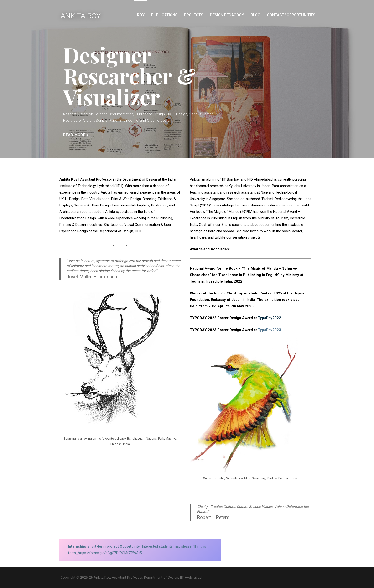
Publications (164, 15)
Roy (141, 15)
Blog (255, 15)
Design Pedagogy (227, 15)
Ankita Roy (81, 16)
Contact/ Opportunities (291, 15)
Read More (74, 135)
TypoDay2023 (269, 330)
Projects (194, 15)
